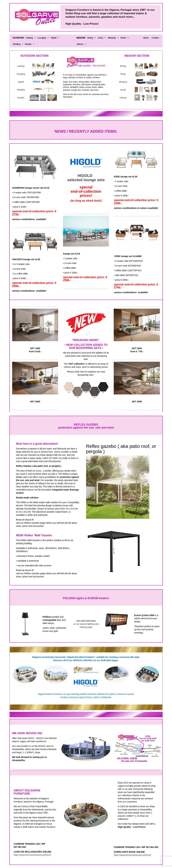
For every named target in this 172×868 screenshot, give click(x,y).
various (123, 98)
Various (81, 44)
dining (123, 66)
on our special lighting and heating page (86, 624)
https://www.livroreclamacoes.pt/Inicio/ (32, 855)
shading (21, 90)
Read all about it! (25, 520)
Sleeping (113, 38)
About (146, 38)
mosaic (21, 98)
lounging (21, 74)
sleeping (123, 82)
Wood (125, 38)
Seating (31, 38)
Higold (55, 38)
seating (21, 66)
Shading (18, 44)
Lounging (43, 38)
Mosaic (30, 44)
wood (123, 90)
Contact (155, 38)
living (123, 74)
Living (102, 38)
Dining (92, 38)
